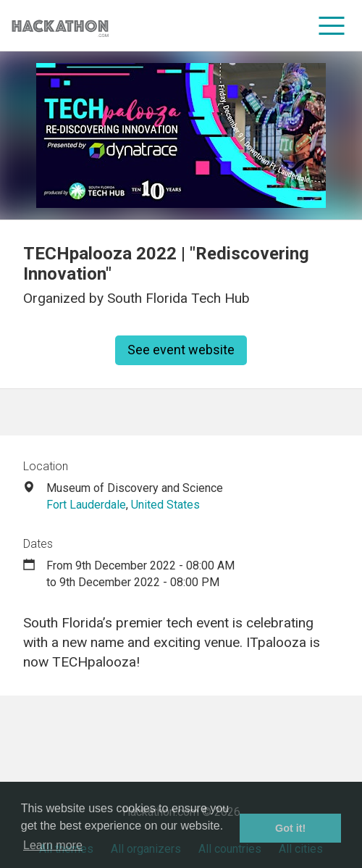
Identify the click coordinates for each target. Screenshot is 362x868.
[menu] (332, 25)
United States (165, 505)
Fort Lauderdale (86, 505)
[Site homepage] (60, 26)
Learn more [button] (53, 845)
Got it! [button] (290, 828)
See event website (181, 350)
